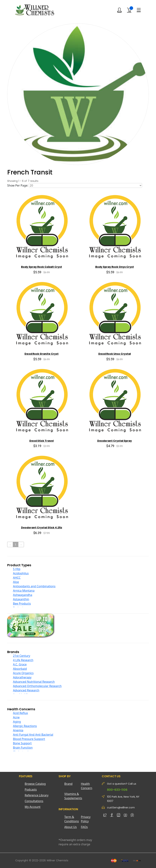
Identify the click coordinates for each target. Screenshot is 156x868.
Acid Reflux (20, 713)
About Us (71, 827)
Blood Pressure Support (29, 739)
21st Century (22, 656)
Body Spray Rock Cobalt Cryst (42, 267)
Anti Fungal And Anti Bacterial (33, 735)
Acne (16, 717)
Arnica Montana (24, 591)
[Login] (119, 10)
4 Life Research (23, 660)
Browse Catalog (35, 784)
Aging (17, 722)
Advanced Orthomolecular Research (37, 686)
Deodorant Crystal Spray (115, 441)
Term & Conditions (72, 819)
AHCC (17, 578)
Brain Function (23, 748)
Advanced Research (26, 690)
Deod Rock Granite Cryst (42, 354)
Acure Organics (23, 673)
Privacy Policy (86, 819)
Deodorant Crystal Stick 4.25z (42, 528)
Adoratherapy (22, 677)
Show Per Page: (18, 185)
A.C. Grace (20, 664)
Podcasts (31, 790)
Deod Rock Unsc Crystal (115, 354)
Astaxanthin (21, 599)
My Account (33, 807)
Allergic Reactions (25, 726)
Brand (68, 784)
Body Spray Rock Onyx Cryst (115, 267)
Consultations (34, 801)
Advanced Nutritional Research (34, 682)
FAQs (84, 827)
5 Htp (17, 569)
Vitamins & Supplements (73, 796)
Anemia (18, 730)
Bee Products (22, 604)
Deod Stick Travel (42, 441)
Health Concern (87, 786)
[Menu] (139, 10)
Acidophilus (21, 573)
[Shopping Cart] (129, 10)
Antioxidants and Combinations (34, 586)
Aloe (16, 582)
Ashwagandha (23, 595)
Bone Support (22, 743)
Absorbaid (20, 669)
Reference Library (37, 795)
